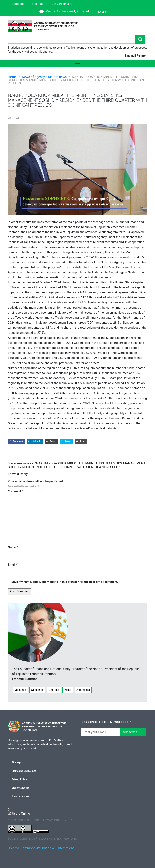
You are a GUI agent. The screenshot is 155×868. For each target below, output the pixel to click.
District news (57, 77)
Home (12, 77)
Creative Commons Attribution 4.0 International (42, 848)
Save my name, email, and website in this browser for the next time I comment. (65, 582)
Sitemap (16, 762)
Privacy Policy (19, 779)
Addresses (83, 690)
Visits (68, 690)
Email (13, 565)
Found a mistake (20, 796)
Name (13, 547)
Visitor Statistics (20, 788)
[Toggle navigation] (77, 63)
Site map (38, 4)
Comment (16, 491)
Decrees (54, 690)
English (106, 12)
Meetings (20, 690)
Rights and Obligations (24, 771)
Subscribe (133, 732)
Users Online (19, 812)
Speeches (37, 690)
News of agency (34, 77)
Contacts (18, 4)
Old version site (62, 4)
